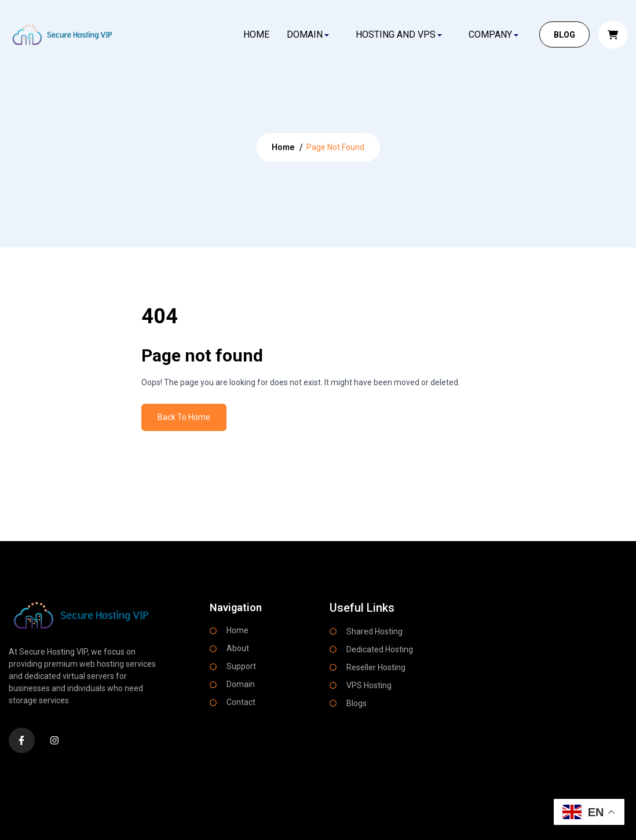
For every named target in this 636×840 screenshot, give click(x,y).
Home (256, 34)
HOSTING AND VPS (396, 34)
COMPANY (490, 34)
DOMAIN (305, 34)
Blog (564, 35)
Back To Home (184, 417)
